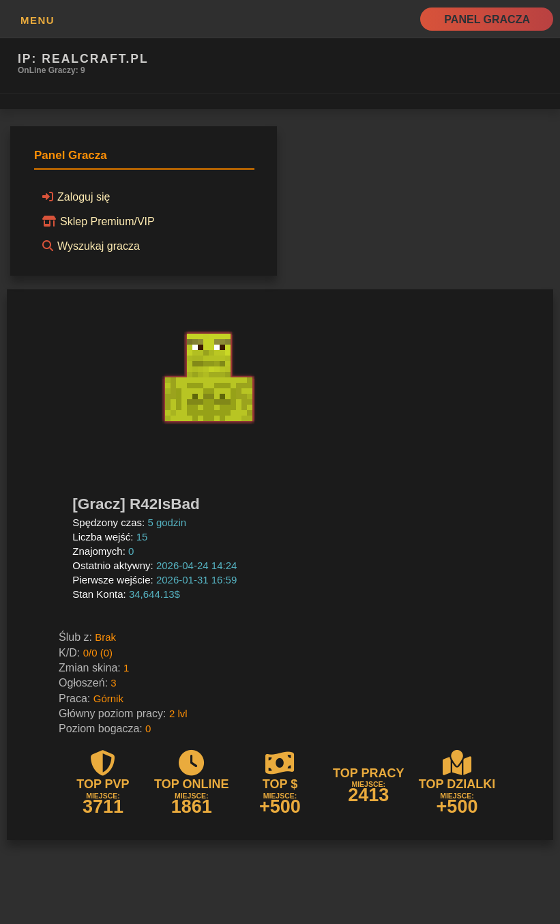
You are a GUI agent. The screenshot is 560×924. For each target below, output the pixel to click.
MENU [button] (38, 20)
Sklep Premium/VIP (97, 221)
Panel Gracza (487, 19)
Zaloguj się (74, 197)
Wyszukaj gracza (89, 246)
